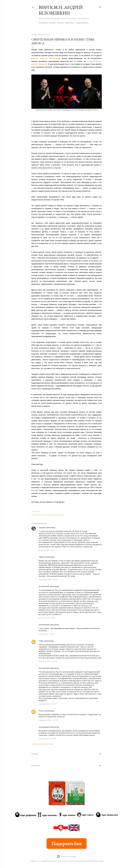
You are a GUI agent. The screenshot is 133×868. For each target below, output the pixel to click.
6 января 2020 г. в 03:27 (48, 704)
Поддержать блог (67, 844)
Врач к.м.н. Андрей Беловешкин (61, 10)
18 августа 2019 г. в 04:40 (48, 661)
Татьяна (42, 528)
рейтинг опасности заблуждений (46, 58)
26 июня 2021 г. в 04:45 (47, 739)
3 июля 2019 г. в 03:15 (47, 634)
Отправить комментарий (42, 744)
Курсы (60, 23)
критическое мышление (55, 515)
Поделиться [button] (36, 511)
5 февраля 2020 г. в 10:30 (48, 720)
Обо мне (69, 23)
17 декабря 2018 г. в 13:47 (48, 580)
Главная (43, 23)
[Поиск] (100, 7)
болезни (42, 515)
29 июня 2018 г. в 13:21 (47, 550)
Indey (41, 641)
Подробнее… (82, 23)
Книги (52, 23)
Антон (41, 711)
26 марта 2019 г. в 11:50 (47, 618)
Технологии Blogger (66, 856)
